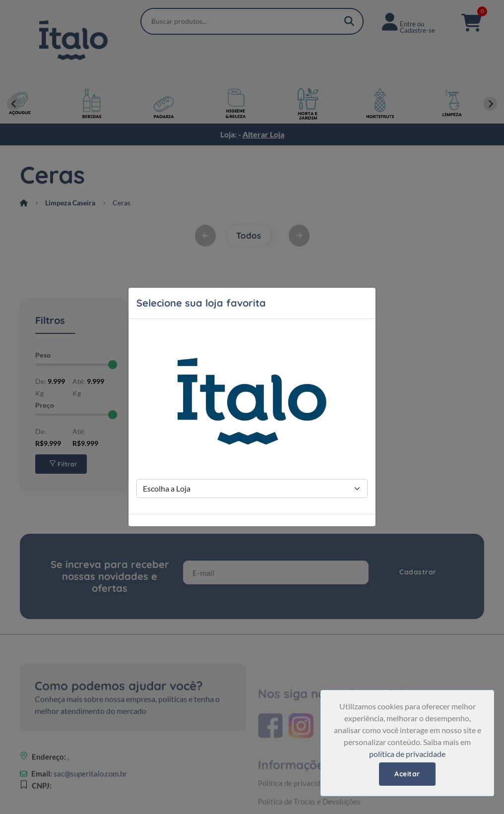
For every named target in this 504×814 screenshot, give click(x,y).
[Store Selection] (252, 489)
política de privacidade (407, 754)
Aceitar (407, 774)
